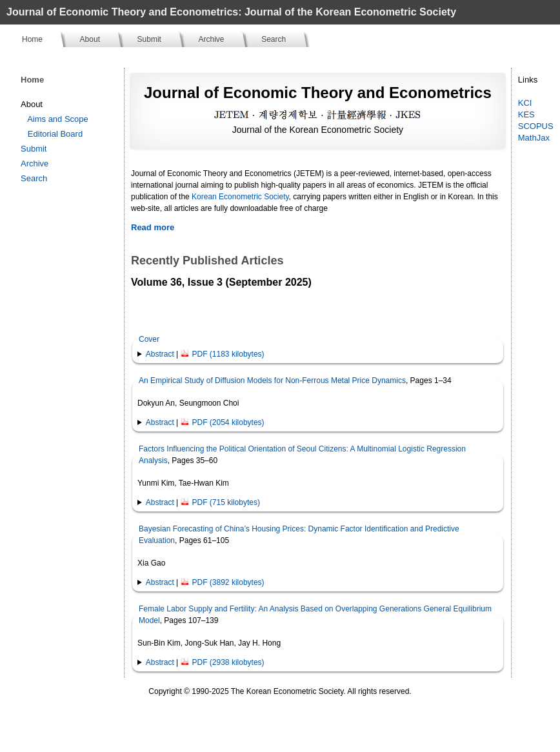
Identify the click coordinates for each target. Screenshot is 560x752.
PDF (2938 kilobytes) (223, 662)
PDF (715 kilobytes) (220, 502)
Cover (149, 339)
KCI (525, 103)
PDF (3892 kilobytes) (223, 582)
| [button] (205, 354)
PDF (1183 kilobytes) (223, 354)
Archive (212, 39)
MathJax (534, 138)
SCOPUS (536, 126)
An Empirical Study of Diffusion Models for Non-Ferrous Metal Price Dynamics (272, 381)
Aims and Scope (58, 119)
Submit (149, 39)
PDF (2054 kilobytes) (223, 422)
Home (32, 39)
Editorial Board (55, 134)
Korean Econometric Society (240, 197)
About (90, 39)
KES (526, 114)
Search (274, 39)
